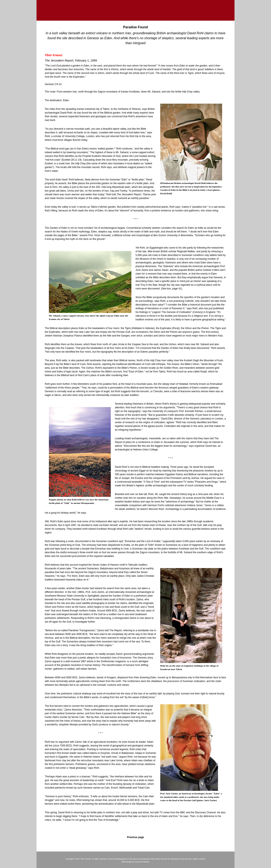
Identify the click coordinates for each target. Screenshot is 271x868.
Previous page (135, 837)
